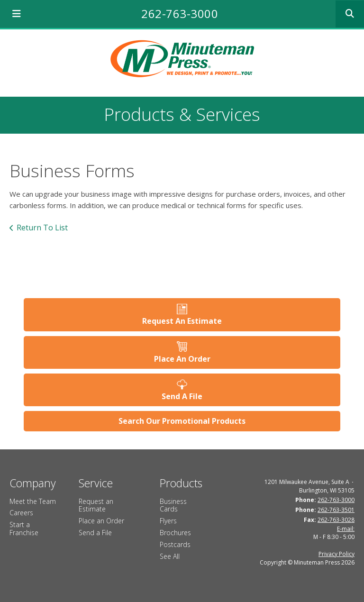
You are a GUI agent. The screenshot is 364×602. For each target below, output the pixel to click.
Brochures (175, 533)
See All (170, 556)
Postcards (175, 544)
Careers (21, 513)
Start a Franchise (24, 529)
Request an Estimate (96, 505)
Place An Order (182, 359)
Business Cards (173, 505)
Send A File (182, 396)
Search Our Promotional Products (182, 421)
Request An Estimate (182, 321)
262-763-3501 (336, 510)
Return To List (42, 228)
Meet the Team (33, 501)
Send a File (95, 533)
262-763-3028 (336, 520)
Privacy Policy (337, 554)
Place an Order (101, 521)
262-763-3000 (180, 14)
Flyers (168, 521)
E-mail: (346, 529)
